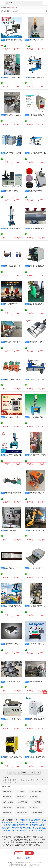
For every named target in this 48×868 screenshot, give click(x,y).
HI (21, 780)
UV (5, 782)
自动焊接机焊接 (35, 791)
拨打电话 (17, 49)
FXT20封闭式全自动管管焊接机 (17, 719)
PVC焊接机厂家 (32, 825)
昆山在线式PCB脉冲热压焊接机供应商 (19, 115)
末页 (38, 773)
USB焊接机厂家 (28, 828)
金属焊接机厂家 (40, 820)
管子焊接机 (34, 807)
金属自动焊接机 (22, 813)
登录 (19, 853)
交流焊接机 (20, 807)
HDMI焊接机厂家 (36, 823)
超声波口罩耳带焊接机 (13, 40)
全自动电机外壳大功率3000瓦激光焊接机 (20, 681)
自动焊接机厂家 (23, 823)
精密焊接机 (34, 797)
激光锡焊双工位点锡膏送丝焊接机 (18, 417)
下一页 (31, 773)
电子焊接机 (20, 791)
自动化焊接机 (8, 802)
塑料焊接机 (7, 807)
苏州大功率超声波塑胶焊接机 (16, 228)
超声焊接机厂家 (12, 831)
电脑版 (28, 858)
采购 (45, 692)
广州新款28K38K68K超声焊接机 (17, 304)
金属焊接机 (20, 797)
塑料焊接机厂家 (26, 820)
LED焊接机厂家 (16, 828)
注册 (29, 853)
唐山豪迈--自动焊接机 (13, 493)
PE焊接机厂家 (25, 831)
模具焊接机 (37, 802)
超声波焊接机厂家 (9, 823)
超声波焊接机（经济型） (14, 568)
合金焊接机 (7, 813)
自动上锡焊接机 (11, 530)
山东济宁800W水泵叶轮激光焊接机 (18, 153)
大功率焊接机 (23, 802)
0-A (3, 780)
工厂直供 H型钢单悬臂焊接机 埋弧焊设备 (20, 606)
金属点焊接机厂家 (18, 825)
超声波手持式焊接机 (13, 644)
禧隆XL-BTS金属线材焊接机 (15, 379)
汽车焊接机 (7, 797)
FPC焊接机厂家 (37, 831)
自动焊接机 (7, 791)
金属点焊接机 (38, 813)
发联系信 (6, 49)
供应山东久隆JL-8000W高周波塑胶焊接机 (21, 77)
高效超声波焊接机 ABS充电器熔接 (18, 455)
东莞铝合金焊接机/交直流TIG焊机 (18, 757)
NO (34, 780)
